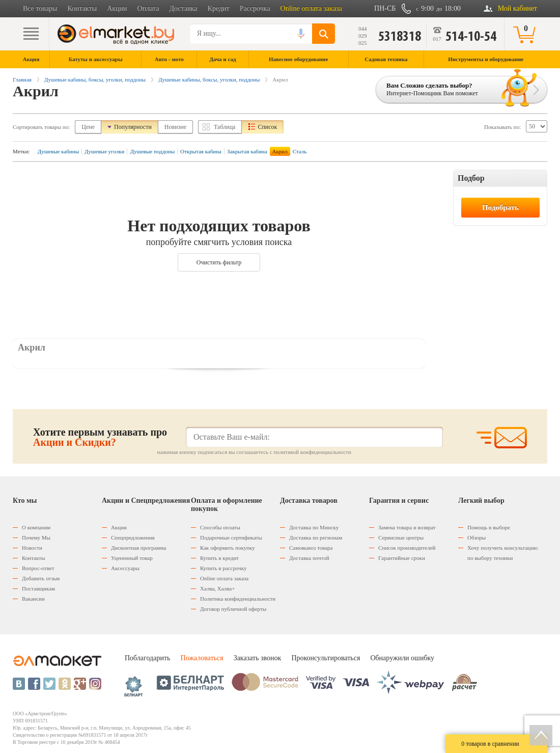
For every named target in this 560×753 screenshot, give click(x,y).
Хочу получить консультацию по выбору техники (502, 553)
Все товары (40, 8)
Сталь (300, 151)
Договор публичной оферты (233, 609)
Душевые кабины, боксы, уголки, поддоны (95, 79)
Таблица (225, 127)
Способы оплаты (220, 527)
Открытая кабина (201, 151)
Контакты (82, 8)
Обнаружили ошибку (402, 658)
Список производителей (407, 548)
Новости (32, 548)
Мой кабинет (517, 8)
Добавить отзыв (41, 578)
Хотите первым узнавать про (100, 437)
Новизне (175, 127)
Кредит (219, 8)
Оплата (148, 8)
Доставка (184, 8)
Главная (22, 79)
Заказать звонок (258, 658)
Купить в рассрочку (223, 568)
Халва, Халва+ (217, 588)
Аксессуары (125, 568)
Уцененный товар (132, 558)
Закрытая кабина (247, 151)
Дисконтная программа (138, 548)
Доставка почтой (309, 558)
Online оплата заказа (311, 8)
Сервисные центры (401, 537)
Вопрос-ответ (38, 568)
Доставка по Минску (314, 527)
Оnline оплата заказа (224, 578)
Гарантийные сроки (402, 558)
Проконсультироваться (326, 658)
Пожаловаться (202, 658)
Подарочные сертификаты (231, 537)
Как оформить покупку (228, 548)
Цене (88, 127)
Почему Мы (36, 537)
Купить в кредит (219, 558)
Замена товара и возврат (407, 527)
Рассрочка (255, 8)
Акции (117, 8)
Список (267, 127)
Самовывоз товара (311, 548)
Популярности (133, 127)
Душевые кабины (58, 151)
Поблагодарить (147, 658)
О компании (36, 527)
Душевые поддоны (152, 151)
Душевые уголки (104, 151)
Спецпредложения (133, 537)
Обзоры (477, 537)
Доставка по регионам (316, 537)
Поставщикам (38, 588)
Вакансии (33, 599)
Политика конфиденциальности (238, 599)
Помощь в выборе (489, 527)
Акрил (280, 151)
